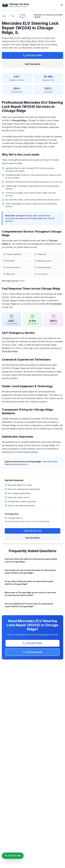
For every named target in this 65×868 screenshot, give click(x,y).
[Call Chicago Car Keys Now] (13, 856)
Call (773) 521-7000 (33, 531)
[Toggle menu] (62, 5)
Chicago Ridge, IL (23, 16)
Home (4, 16)
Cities (13, 16)
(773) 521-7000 (32, 55)
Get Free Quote (33, 64)
